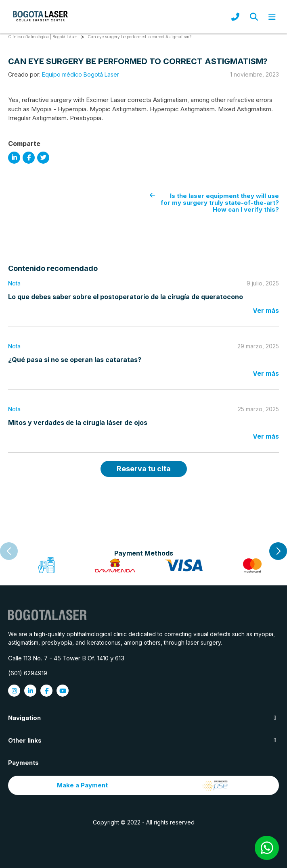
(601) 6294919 (28, 673)
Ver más (266, 310)
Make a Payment (144, 785)
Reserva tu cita (144, 469)
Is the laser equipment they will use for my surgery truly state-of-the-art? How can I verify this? (215, 203)
